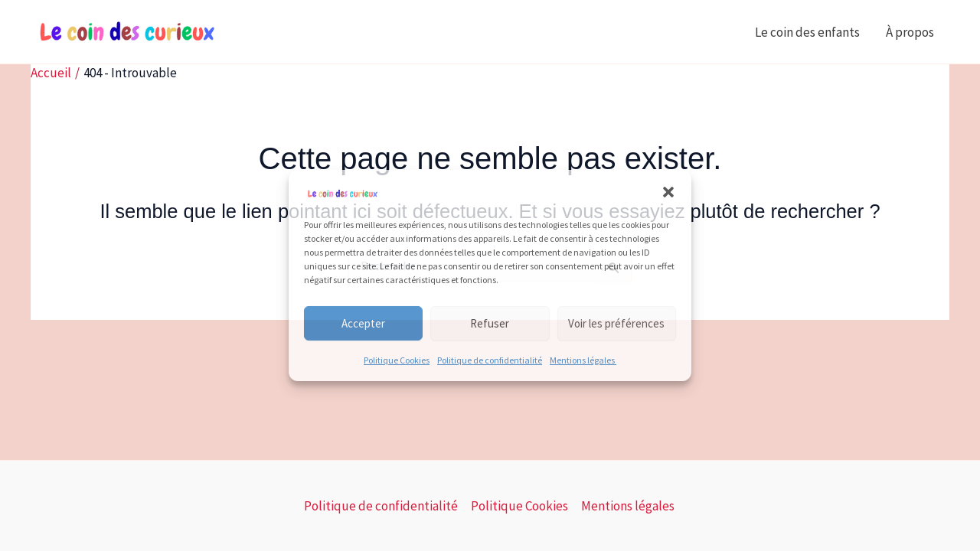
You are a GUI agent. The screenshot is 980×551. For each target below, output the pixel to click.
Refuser (490, 323)
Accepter (363, 323)
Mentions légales (583, 360)
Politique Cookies (397, 360)
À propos (911, 32)
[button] (668, 192)
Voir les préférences (616, 323)
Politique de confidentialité (490, 360)
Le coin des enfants (807, 32)
